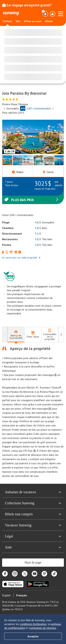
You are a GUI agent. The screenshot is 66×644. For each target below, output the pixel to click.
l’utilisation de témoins (43, 628)
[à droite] (61, 335)
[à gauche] (5, 335)
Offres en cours (33, 21)
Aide (33, 547)
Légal (33, 536)
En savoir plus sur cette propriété (21, 258)
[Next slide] (62, 137)
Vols (18, 21)
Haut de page (33, 562)
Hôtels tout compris (33, 514)
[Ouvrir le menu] (61, 13)
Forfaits (7, 21)
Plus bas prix (32, 200)
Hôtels (49, 21)
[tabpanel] (33, 412)
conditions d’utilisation (33, 624)
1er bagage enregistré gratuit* (27, 5)
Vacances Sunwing (33, 525)
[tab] (16, 335)
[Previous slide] (4, 137)
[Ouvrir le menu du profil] (52, 14)
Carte (48, 172)
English (6, 595)
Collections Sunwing (33, 503)
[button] (33, 137)
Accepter (33, 636)
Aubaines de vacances (33, 492)
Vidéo (18, 172)
